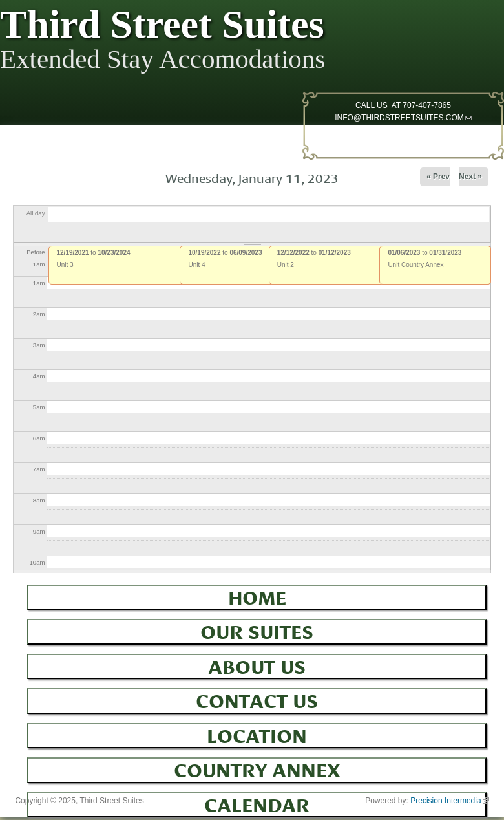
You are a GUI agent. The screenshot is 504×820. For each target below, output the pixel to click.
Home (257, 596)
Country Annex (257, 768)
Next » (470, 177)
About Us (257, 665)
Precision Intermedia (449, 801)
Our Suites (257, 630)
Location (257, 734)
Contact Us (257, 699)
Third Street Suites (162, 27)
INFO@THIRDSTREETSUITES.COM (403, 118)
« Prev (438, 177)
